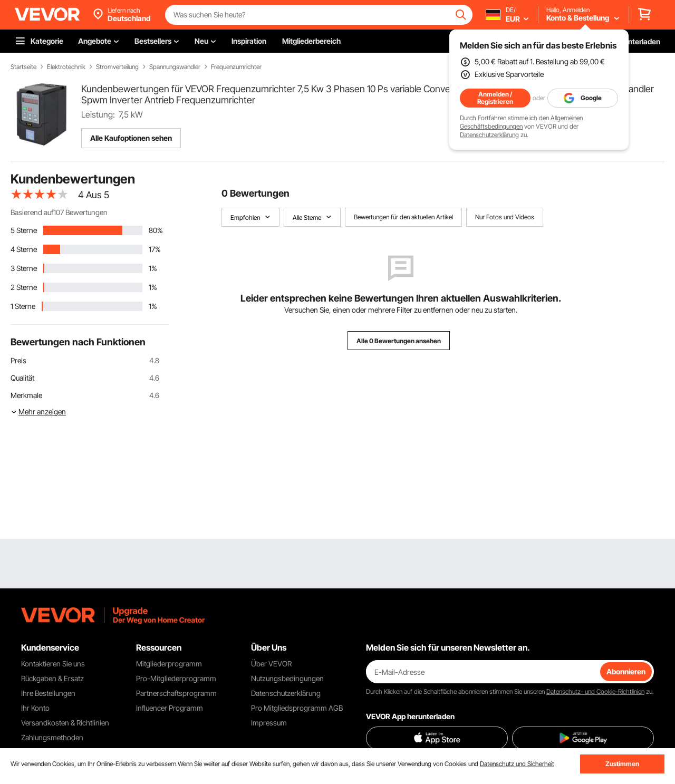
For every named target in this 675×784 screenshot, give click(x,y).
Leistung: (98, 114)
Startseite (23, 67)
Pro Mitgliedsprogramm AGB (297, 708)
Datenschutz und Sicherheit (517, 764)
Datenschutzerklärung (489, 135)
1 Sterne (23, 306)
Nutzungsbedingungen (287, 678)
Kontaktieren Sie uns (53, 664)
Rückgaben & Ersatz (52, 678)
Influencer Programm (170, 708)
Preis (18, 360)
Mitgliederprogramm (169, 664)
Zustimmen (622, 764)
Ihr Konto (35, 708)
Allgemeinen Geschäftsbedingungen (521, 122)
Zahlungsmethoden (52, 737)
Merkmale (26, 395)
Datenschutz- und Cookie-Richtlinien (595, 691)
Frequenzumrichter (236, 67)
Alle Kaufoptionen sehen (131, 138)
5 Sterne (24, 230)
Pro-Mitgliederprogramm (176, 678)
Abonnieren (626, 671)
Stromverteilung (117, 67)
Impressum (269, 723)
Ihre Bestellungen (48, 693)
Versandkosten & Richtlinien (65, 723)
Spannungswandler (175, 67)
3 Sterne (24, 268)
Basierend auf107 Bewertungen (59, 212)
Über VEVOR (271, 664)
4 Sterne (24, 249)
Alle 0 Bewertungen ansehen (399, 341)
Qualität (22, 378)
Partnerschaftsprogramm (176, 693)
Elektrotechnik (66, 67)
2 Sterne (24, 287)
